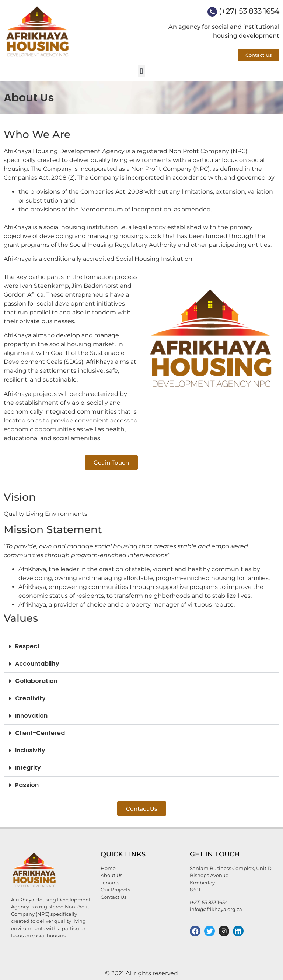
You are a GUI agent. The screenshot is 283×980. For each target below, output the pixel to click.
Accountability (37, 664)
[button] (141, 71)
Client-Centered (40, 733)
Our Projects (115, 890)
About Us (111, 875)
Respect (27, 646)
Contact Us (113, 897)
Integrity (28, 768)
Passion (27, 785)
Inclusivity (30, 750)
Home (108, 868)
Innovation (31, 716)
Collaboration (36, 681)
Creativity (30, 698)
